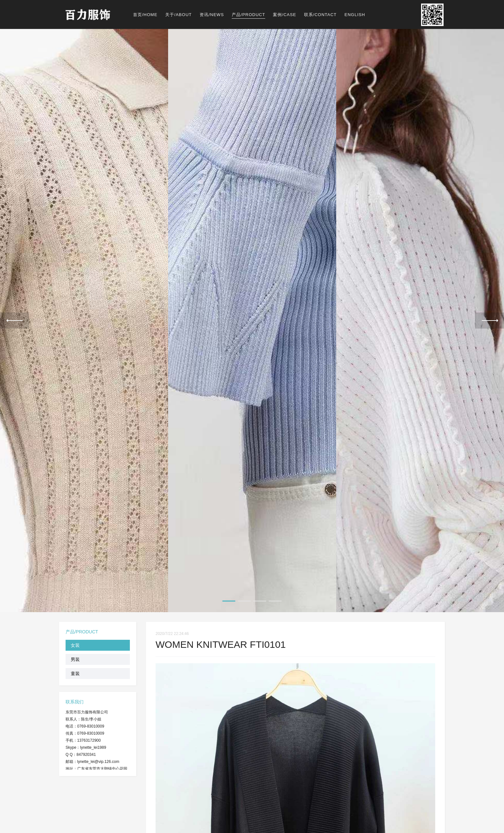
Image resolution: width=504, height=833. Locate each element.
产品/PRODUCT (248, 15)
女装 (75, 645)
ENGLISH (355, 15)
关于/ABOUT (178, 15)
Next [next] (490, 320)
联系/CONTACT (320, 15)
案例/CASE (284, 15)
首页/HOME (145, 15)
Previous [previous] (14, 320)
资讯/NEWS (212, 15)
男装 (75, 659)
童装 (75, 673)
